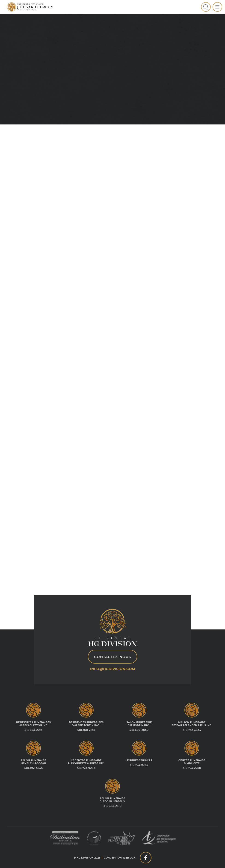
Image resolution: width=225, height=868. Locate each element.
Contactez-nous (112, 657)
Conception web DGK (120, 858)
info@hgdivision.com (113, 669)
